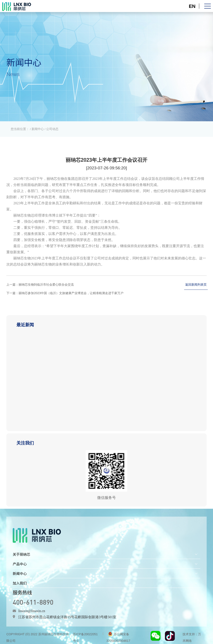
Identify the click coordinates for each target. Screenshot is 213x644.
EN (192, 6)
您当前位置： (20, 129)
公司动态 (52, 129)
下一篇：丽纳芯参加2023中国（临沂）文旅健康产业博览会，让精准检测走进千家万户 (65, 293)
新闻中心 (38, 129)
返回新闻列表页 (196, 285)
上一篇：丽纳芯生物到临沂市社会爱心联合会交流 (40, 285)
